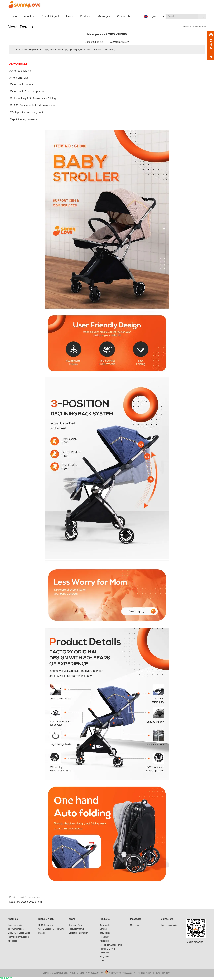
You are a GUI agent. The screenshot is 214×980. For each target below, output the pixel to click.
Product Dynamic (77, 929)
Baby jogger (105, 957)
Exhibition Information (79, 933)
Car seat (103, 929)
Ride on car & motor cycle (111, 945)
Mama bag (104, 953)
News (72, 919)
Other (102, 961)
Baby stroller (105, 925)
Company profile (15, 925)
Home (186, 27)
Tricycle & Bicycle (107, 949)
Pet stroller (104, 941)
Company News (76, 925)
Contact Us (167, 919)
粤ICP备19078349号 (95, 973)
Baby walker (105, 933)
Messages (136, 919)
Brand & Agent (46, 919)
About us (13, 919)
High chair (104, 937)
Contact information (169, 925)
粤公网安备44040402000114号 (122, 973)
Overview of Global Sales (19, 933)
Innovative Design (16, 929)
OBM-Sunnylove (46, 925)
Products (105, 919)
